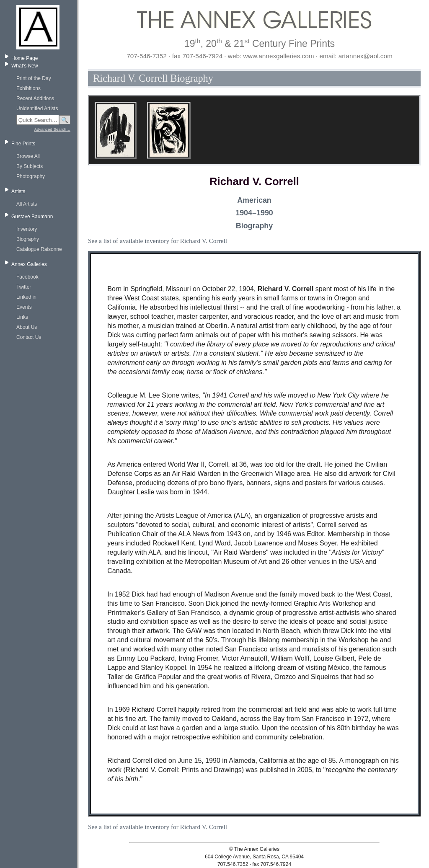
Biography (28, 239)
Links (22, 317)
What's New (25, 66)
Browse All (28, 156)
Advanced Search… (52, 129)
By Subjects (30, 166)
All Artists (27, 204)
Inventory (27, 229)
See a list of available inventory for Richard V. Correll (158, 241)
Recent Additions (35, 98)
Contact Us (29, 337)
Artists (18, 191)
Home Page (25, 58)
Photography (31, 176)
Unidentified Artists (37, 108)
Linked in (26, 297)
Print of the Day (34, 78)
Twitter (24, 287)
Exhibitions (28, 88)
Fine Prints (23, 144)
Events (24, 307)
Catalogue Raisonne (39, 249)
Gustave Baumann (32, 217)
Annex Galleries (29, 264)
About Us (27, 327)
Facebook (27, 277)
